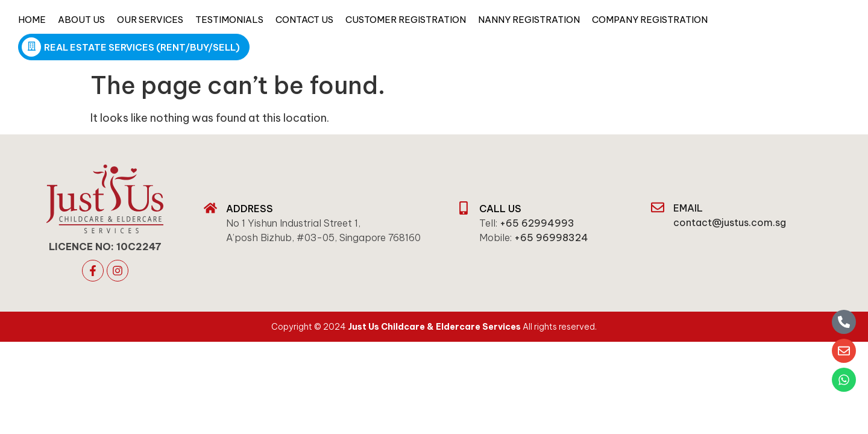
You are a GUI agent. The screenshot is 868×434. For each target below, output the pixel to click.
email (688, 208)
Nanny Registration (529, 20)
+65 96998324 (551, 237)
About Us (81, 20)
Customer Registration (406, 20)
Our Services (150, 20)
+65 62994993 (537, 223)
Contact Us (304, 20)
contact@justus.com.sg (730, 222)
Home (32, 20)
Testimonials (229, 20)
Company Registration (650, 20)
